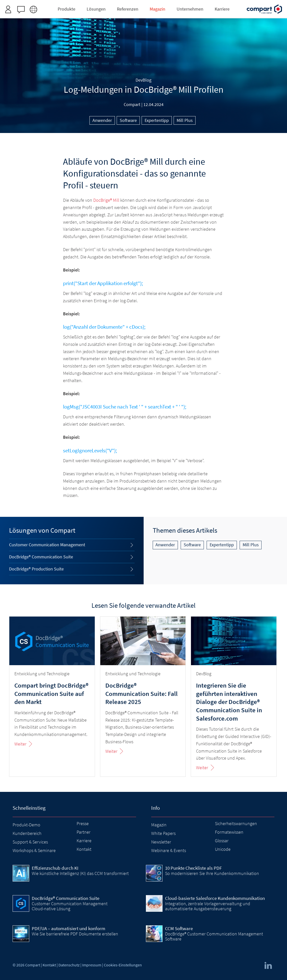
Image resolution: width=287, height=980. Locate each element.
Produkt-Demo (26, 825)
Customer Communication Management (47, 545)
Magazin (159, 825)
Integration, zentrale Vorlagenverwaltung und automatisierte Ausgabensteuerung (208, 906)
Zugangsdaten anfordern (174, 6)
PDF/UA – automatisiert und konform (69, 928)
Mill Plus (185, 120)
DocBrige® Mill (106, 200)
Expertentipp (157, 120)
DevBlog (144, 80)
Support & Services (30, 842)
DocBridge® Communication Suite (41, 557)
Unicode (223, 849)
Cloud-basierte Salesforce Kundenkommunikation (215, 898)
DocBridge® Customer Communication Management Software (214, 936)
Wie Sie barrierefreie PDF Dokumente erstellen (75, 934)
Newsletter (161, 842)
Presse (83, 823)
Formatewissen (229, 832)
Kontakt (84, 849)
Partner (84, 832)
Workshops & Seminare (34, 850)
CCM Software (179, 928)
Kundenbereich (27, 833)
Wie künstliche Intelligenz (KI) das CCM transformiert (80, 873)
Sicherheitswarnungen (236, 823)
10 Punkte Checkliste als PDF (193, 868)
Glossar (222, 841)
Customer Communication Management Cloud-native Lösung (70, 906)
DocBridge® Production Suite (36, 569)
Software (128, 120)
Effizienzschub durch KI (55, 868)
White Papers (163, 833)
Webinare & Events (169, 850)
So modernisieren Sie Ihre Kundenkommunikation (212, 873)
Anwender (102, 120)
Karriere (84, 841)
